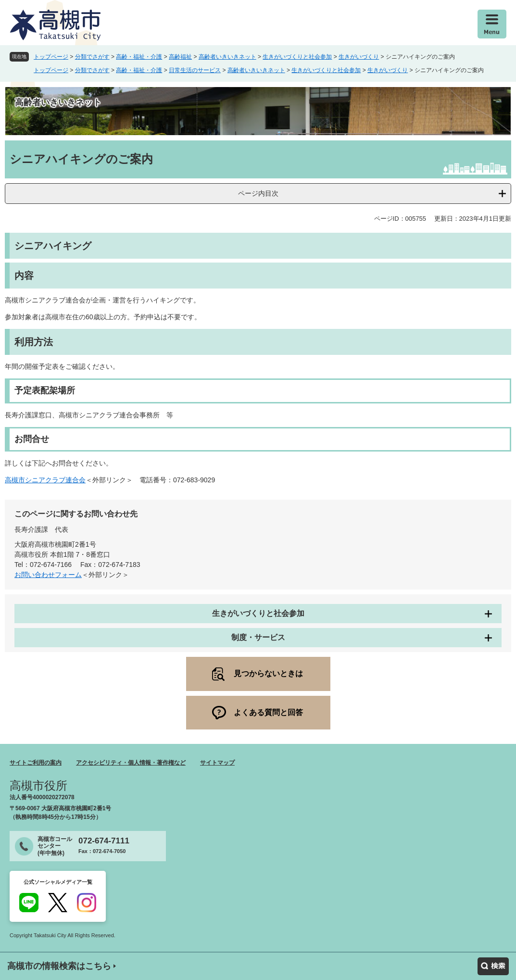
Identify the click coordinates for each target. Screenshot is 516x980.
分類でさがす (92, 57)
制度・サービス (258, 637)
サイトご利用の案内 (36, 763)
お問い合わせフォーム (48, 575)
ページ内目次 (258, 193)
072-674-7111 (104, 841)
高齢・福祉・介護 (139, 57)
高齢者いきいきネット (227, 57)
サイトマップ (217, 763)
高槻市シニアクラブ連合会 (45, 480)
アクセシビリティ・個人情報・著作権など (131, 763)
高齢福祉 (180, 57)
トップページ (51, 57)
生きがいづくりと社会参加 (297, 57)
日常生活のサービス (195, 70)
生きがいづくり (359, 57)
